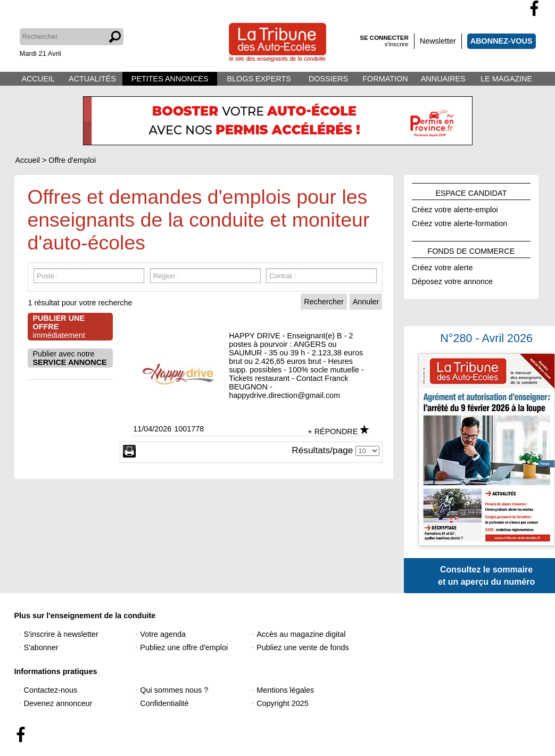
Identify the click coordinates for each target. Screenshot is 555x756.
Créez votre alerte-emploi (455, 208)
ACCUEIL (38, 79)
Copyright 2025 (283, 703)
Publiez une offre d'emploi (184, 647)
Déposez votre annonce (452, 280)
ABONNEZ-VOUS (502, 41)
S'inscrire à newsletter (61, 634)
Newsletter (438, 41)
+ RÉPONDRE (333, 431)
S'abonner (41, 647)
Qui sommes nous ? (174, 690)
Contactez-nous (51, 690)
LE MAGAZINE (506, 79)
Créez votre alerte (442, 266)
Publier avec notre (70, 358)
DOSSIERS (328, 79)
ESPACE (471, 192)
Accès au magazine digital (301, 634)
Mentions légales (285, 690)
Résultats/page (322, 450)
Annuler (366, 302)
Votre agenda (163, 634)
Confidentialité (164, 703)
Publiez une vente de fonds (303, 647)
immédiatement (59, 327)
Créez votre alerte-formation (459, 222)
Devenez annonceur (58, 703)
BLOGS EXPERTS (259, 79)
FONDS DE (471, 250)
